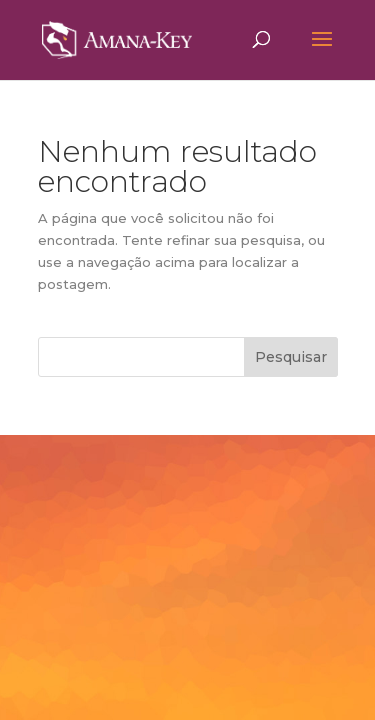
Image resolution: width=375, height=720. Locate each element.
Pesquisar (291, 357)
